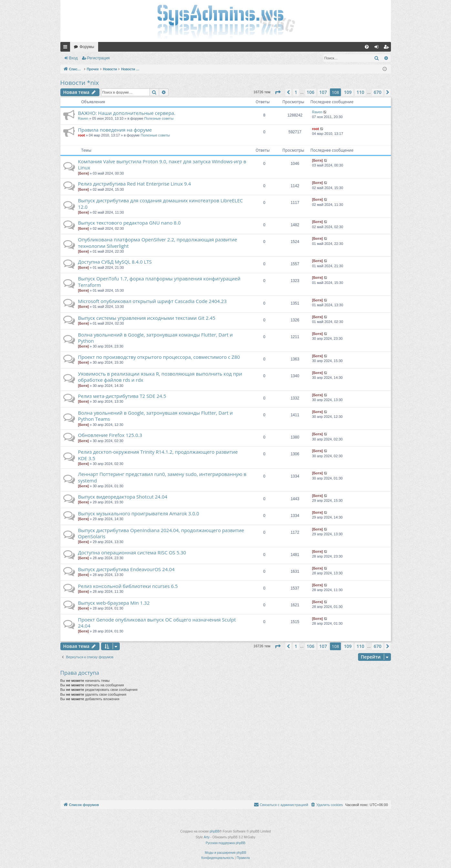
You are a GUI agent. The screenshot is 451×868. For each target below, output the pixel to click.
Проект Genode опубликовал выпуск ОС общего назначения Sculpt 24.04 (157, 623)
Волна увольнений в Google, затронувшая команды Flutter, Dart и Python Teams (155, 416)
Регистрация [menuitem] (387, 48)
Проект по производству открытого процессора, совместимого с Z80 (159, 357)
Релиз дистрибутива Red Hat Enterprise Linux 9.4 (135, 184)
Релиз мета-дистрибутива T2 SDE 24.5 (122, 396)
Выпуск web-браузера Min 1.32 (114, 603)
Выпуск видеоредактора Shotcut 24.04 (123, 497)
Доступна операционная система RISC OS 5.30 (132, 552)
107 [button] (323, 92)
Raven (83, 118)
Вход (73, 58)
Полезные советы (159, 118)
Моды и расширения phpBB (225, 853)
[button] (278, 92)
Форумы (87, 47)
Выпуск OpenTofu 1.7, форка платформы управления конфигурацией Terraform (159, 282)
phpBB (215, 831)
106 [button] (311, 92)
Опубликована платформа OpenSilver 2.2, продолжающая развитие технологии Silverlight (158, 242)
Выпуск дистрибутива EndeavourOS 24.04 (126, 569)
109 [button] (348, 92)
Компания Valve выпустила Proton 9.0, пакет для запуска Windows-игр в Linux (162, 164)
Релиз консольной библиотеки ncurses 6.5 (128, 586)
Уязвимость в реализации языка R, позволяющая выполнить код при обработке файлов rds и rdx (160, 377)
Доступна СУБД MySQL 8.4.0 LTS (115, 262)
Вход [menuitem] (378, 48)
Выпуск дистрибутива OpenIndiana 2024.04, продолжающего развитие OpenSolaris (161, 533)
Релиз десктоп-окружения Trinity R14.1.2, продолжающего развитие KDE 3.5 (158, 455)
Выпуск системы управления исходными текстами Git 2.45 (147, 318)
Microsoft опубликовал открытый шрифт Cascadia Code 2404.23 (152, 301)
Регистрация (98, 58)
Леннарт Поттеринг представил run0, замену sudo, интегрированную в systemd (162, 477)
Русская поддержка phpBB (225, 843)
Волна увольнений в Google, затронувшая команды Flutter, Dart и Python (155, 338)
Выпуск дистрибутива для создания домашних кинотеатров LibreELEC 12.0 (161, 203)
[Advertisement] (226, 752)
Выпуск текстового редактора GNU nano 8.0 (129, 223)
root (82, 135)
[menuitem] (367, 47)
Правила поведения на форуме (115, 130)
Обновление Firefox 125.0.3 (110, 435)
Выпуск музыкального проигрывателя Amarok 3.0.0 (139, 513)
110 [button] (360, 92)
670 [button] (377, 92)
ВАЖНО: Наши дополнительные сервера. (127, 113)
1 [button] (296, 92)
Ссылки (67, 48)
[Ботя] (83, 173)
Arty (207, 837)
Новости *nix (80, 83)
